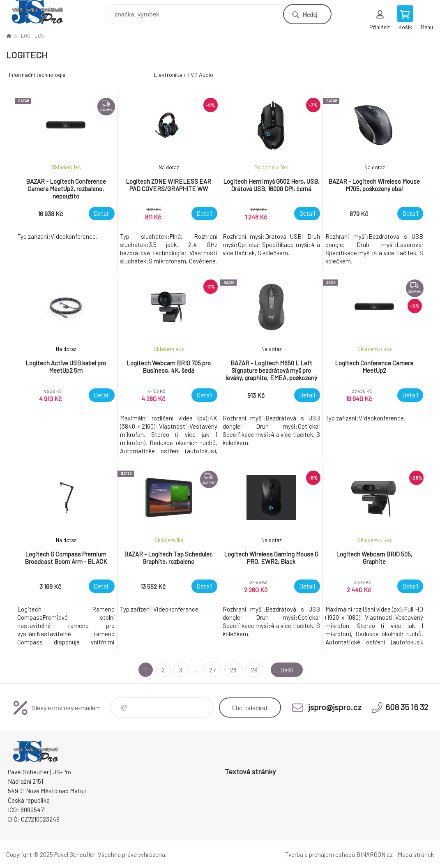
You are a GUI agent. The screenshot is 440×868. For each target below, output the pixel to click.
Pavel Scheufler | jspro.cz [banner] (43, 12)
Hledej (310, 14)
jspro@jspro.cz (335, 707)
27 (211, 670)
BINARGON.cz (374, 854)
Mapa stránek (416, 854)
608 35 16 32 (407, 707)
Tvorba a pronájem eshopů (320, 854)
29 (253, 670)
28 (232, 670)
